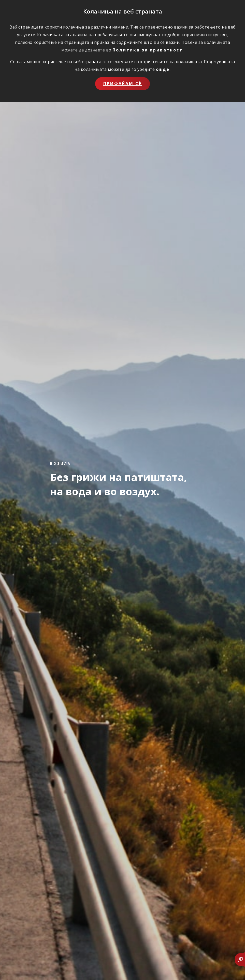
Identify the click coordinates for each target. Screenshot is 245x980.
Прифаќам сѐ (122, 84)
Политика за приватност (148, 50)
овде (163, 69)
